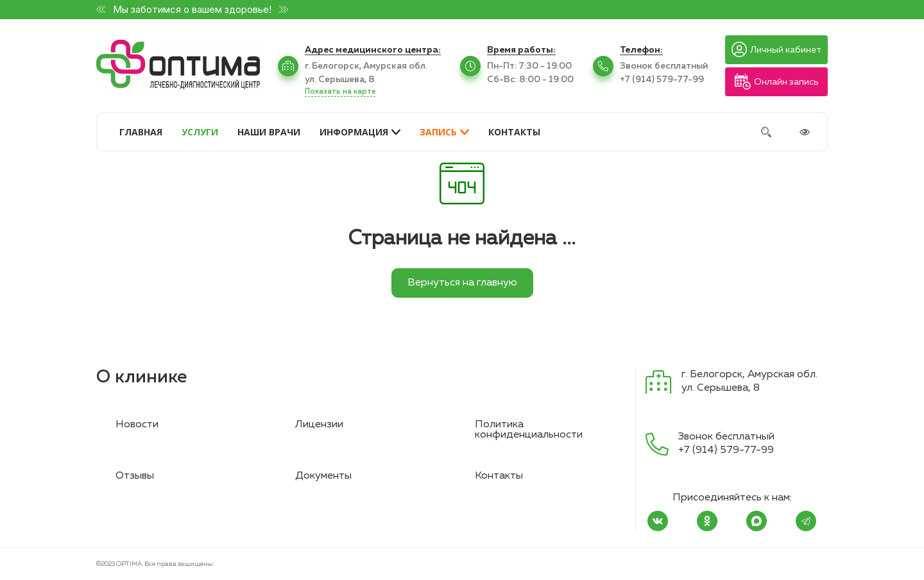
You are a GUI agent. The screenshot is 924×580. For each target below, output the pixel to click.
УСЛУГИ (200, 132)
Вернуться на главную (462, 283)
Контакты (499, 476)
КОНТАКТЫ (514, 132)
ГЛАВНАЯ (141, 132)
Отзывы (135, 476)
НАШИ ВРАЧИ (269, 132)
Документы (323, 476)
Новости (137, 425)
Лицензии (319, 425)
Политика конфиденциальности (529, 430)
